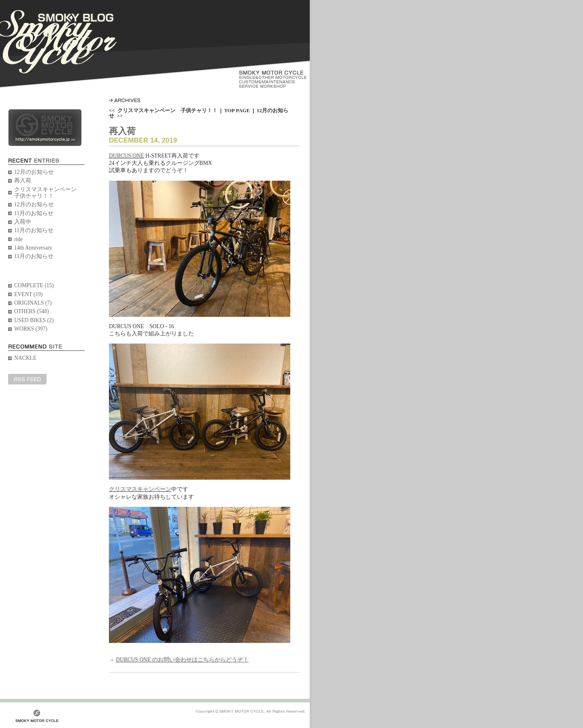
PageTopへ (288, 677)
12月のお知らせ (34, 172)
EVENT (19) (28, 294)
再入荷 (23, 180)
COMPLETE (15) (34, 285)
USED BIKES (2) (34, 320)
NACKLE (25, 358)
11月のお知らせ (34, 213)
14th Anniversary (33, 248)
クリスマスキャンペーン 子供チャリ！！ (48, 193)
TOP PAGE (237, 110)
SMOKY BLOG (58, 42)
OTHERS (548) (32, 311)
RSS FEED (27, 379)
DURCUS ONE (126, 156)
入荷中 (23, 222)
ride (18, 239)
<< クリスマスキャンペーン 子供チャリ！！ (163, 110)
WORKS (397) (31, 329)
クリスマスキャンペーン (140, 489)
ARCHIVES (125, 100)
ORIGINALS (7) (33, 303)
